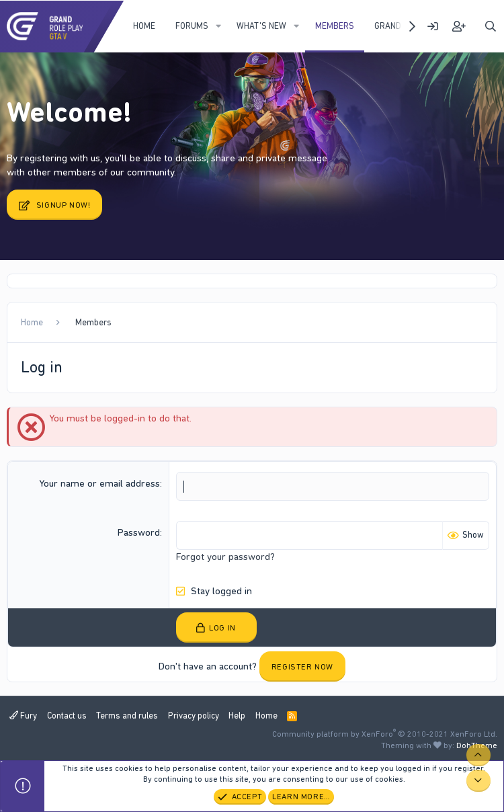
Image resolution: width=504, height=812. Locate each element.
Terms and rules (127, 716)
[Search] (491, 27)
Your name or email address (99, 483)
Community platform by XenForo (385, 734)
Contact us (67, 716)
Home (144, 26)
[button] (218, 26)
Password (139, 532)
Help (237, 716)
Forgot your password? (225, 557)
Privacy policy (194, 716)
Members (335, 26)
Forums (192, 26)
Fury (23, 716)
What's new (261, 26)
